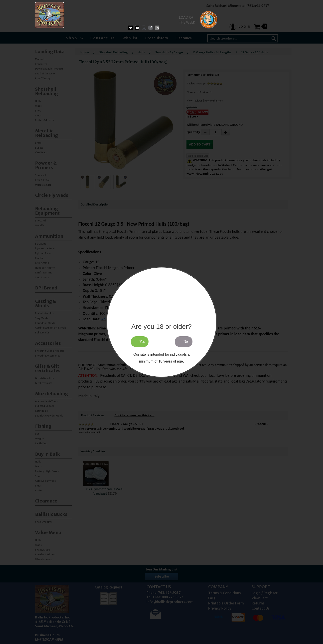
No (186, 342)
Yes (142, 342)
